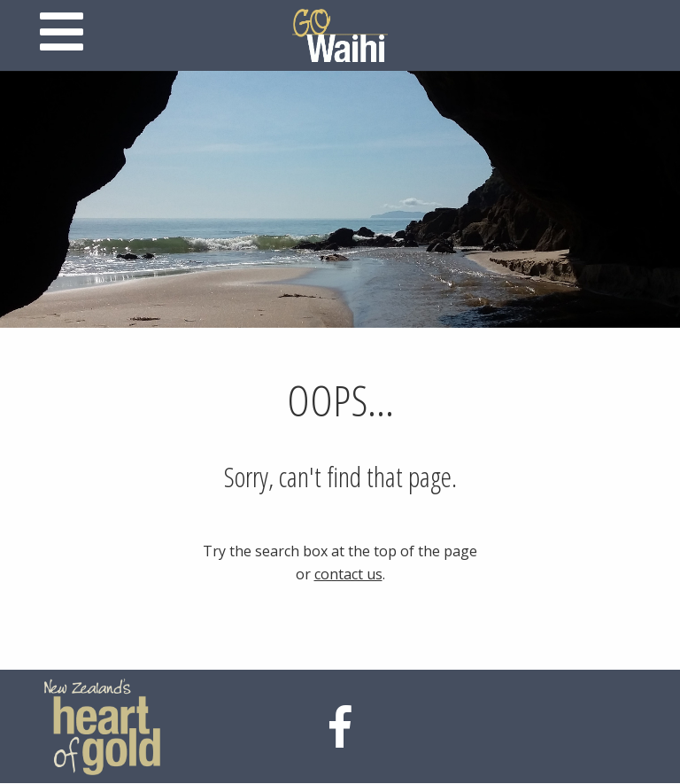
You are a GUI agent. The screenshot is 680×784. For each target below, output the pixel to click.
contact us (348, 574)
